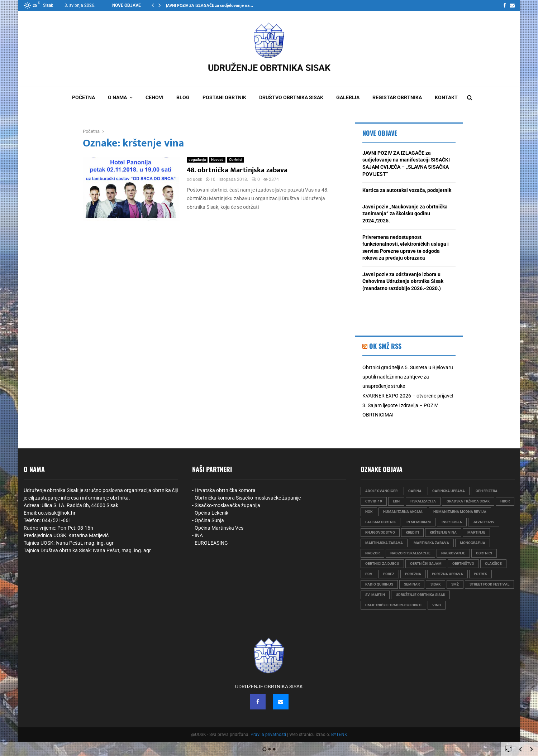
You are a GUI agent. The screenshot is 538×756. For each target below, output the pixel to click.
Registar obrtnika (397, 97)
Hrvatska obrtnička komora (225, 490)
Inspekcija (452, 522)
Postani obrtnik (224, 97)
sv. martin (375, 595)
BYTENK (339, 735)
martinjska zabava (384, 543)
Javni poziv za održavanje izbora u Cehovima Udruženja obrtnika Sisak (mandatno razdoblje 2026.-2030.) (403, 281)
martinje (476, 532)
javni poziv (484, 522)
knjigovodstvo (380, 532)
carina (415, 491)
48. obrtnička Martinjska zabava (237, 170)
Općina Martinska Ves (219, 528)
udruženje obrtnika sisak (420, 595)
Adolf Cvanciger (381, 491)
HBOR (505, 501)
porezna (413, 574)
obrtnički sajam (426, 564)
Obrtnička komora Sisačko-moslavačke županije (248, 498)
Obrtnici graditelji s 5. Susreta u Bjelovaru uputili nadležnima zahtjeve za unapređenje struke (408, 377)
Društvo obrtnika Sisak (291, 97)
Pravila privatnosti (268, 735)
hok (369, 512)
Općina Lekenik (211, 513)
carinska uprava (449, 491)
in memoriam (419, 522)
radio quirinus (379, 584)
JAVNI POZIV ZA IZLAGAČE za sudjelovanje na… (210, 5)
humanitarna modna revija (460, 512)
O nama (117, 97)
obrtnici (484, 553)
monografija (473, 543)
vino (437, 605)
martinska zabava (431, 543)
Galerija (348, 97)
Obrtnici (236, 160)
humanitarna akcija (403, 512)
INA (199, 535)
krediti (412, 532)
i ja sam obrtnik (380, 522)
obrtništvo (463, 564)
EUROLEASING (211, 543)
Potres (480, 574)
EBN (396, 501)
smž (455, 584)
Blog (183, 97)
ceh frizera (487, 491)
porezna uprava (447, 574)
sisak (435, 584)
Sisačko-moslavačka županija (227, 505)
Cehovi (154, 97)
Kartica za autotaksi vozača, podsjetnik (407, 190)
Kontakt (446, 97)
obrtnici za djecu (382, 564)
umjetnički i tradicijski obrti (393, 605)
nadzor (372, 553)
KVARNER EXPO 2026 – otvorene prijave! (408, 396)
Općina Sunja (209, 520)
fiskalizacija (423, 501)
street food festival (489, 584)
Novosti (217, 160)
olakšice (493, 564)
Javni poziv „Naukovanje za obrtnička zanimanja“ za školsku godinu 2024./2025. (405, 214)
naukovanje (453, 553)
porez (389, 574)
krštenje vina (443, 532)
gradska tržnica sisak (468, 501)
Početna (84, 97)
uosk (197, 179)
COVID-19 (374, 501)
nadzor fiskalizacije (410, 553)
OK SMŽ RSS (385, 346)
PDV (369, 574)
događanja (197, 160)
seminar (412, 584)
